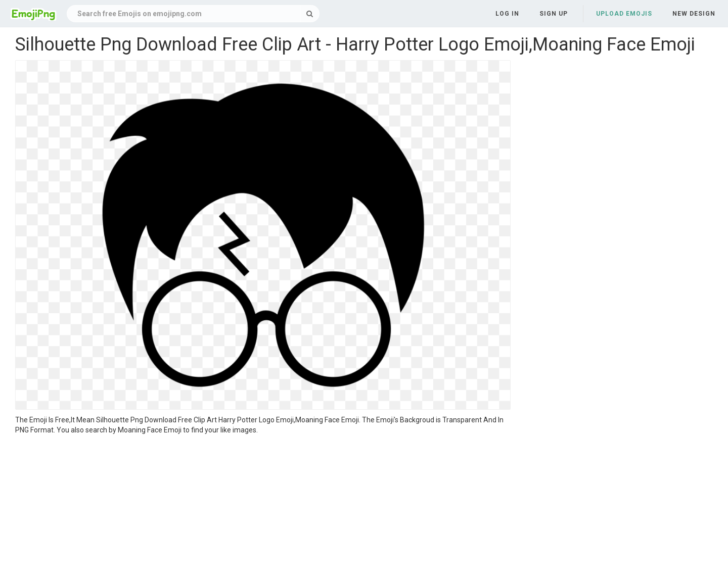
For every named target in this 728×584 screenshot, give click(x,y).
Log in (507, 14)
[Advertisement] (263, 511)
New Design (694, 14)
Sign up (554, 14)
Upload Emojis (624, 14)
